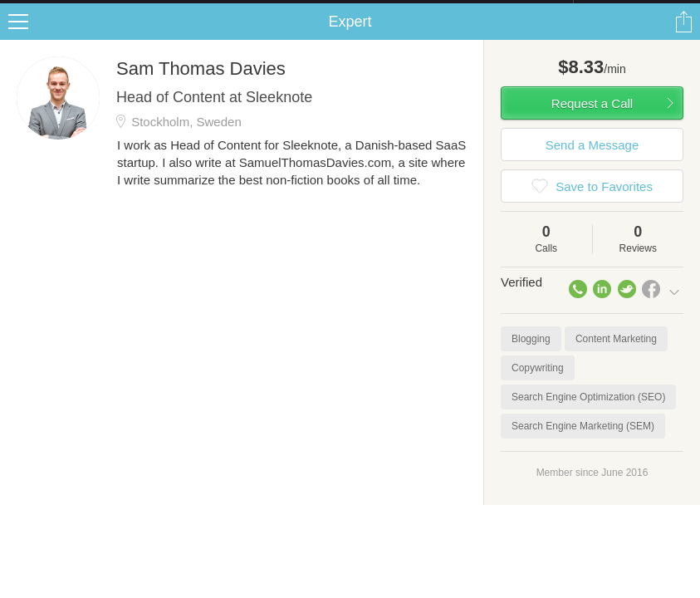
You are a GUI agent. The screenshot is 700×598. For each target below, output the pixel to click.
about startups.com (632, 11)
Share (683, 38)
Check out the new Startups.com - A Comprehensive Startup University (393, 11)
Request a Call (592, 120)
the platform (91, 10)
